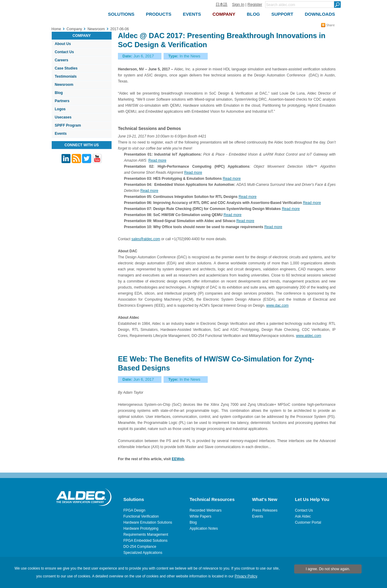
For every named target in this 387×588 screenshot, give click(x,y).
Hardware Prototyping (141, 528)
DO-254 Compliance (140, 547)
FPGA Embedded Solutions (145, 541)
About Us (63, 44)
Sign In (238, 4)
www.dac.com (278, 305)
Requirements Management (146, 535)
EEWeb (178, 459)
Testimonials (66, 76)
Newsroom (64, 85)
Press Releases (265, 510)
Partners (62, 101)
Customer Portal (308, 522)
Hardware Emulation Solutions (148, 522)
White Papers (200, 516)
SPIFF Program (68, 125)
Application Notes (204, 528)
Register (255, 4)
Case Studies (66, 68)
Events (61, 134)
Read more (157, 160)
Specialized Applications (143, 553)
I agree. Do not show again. (328, 569)
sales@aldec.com (146, 239)
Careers (62, 60)
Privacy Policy (246, 576)
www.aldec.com (309, 336)
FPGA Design (134, 510)
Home (56, 29)
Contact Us (64, 52)
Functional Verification (141, 516)
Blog (59, 93)
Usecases (63, 117)
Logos (60, 109)
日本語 (221, 4)
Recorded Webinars (206, 510)
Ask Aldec (303, 516)
